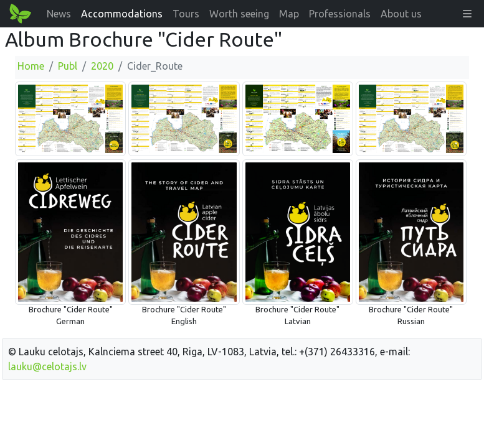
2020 (102, 66)
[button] (467, 14)
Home (31, 66)
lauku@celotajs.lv (47, 366)
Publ (68, 66)
